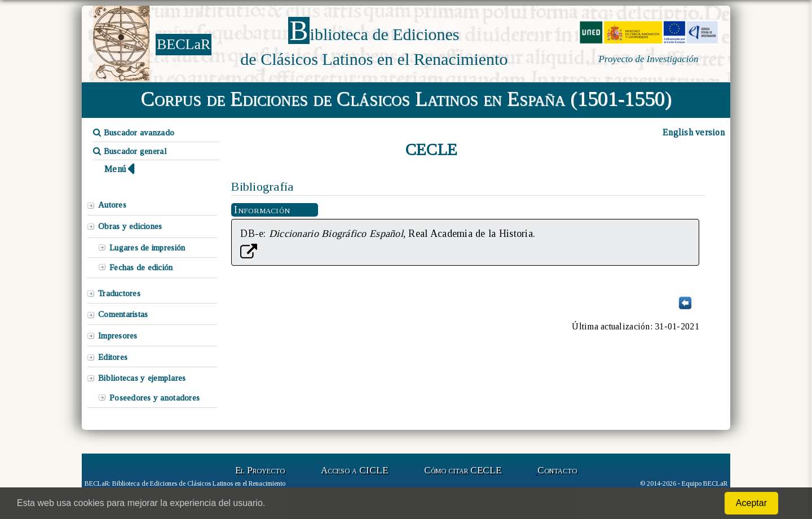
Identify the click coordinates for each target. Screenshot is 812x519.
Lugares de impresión (147, 248)
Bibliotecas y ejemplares (142, 378)
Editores (113, 357)
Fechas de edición (141, 267)
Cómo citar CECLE (463, 470)
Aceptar (751, 503)
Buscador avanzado (134, 133)
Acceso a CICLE (354, 470)
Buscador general (130, 151)
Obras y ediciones (130, 226)
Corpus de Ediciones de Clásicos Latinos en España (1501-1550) (406, 99)
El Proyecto (260, 470)
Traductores (119, 293)
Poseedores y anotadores (155, 398)
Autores (112, 205)
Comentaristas (123, 314)
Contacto (557, 470)
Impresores (118, 336)
